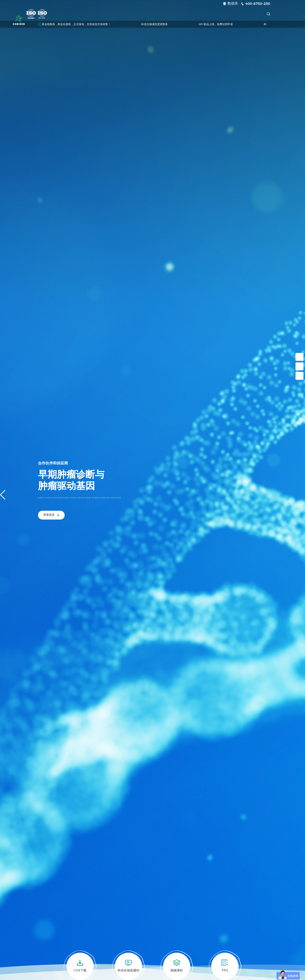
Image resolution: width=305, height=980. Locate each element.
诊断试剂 (131, 14)
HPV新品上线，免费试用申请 (224, 24)
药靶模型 (107, 14)
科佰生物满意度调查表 (163, 24)
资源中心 (202, 14)
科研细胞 (84, 14)
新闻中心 (179, 14)
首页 (64, 14)
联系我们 (249, 14)
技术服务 (155, 14)
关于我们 (226, 14)
